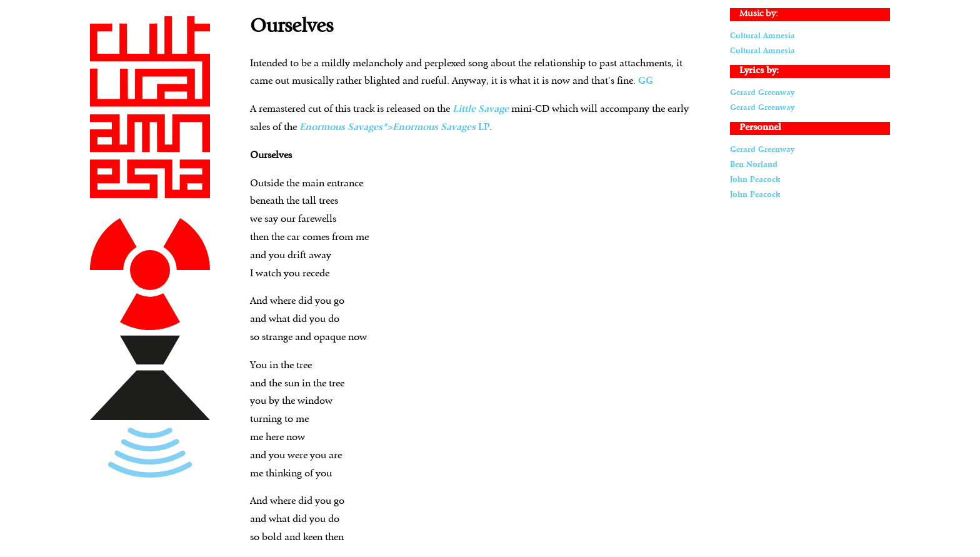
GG (646, 81)
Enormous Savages (434, 128)
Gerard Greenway (762, 93)
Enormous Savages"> (346, 128)
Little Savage (481, 109)
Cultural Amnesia (762, 36)
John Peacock (755, 180)
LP (484, 128)
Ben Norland (754, 165)
